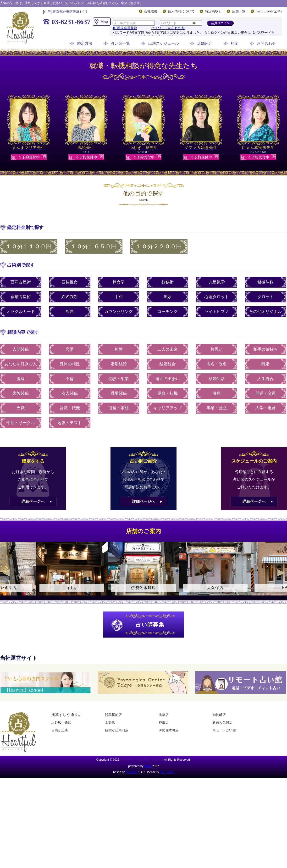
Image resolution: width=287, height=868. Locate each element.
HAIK (148, 766)
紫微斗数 (265, 282)
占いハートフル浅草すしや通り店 (142, 760)
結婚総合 (168, 364)
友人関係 (70, 393)
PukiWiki (132, 772)
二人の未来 (168, 349)
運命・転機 (168, 393)
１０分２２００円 (159, 246)
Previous (6, 573)
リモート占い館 (224, 730)
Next (281, 573)
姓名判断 (70, 297)
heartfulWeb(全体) (269, 11)
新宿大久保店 (222, 722)
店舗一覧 (239, 11)
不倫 (70, 379)
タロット (265, 297)
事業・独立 (217, 408)
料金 (235, 43)
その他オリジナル (265, 312)
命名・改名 (217, 364)
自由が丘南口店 (117, 730)
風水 (168, 297)
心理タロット (217, 297)
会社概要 (151, 11)
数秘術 (168, 282)
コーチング (168, 312)
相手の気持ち (265, 349)
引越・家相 (119, 408)
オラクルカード (21, 312)
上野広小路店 (61, 722)
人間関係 (21, 349)
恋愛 (70, 349)
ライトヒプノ (217, 312)
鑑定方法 (85, 43)
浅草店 (164, 715)
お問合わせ (266, 43)
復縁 (21, 379)
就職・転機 (70, 408)
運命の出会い (168, 379)
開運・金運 (266, 393)
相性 (119, 349)
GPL (163, 772)
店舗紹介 (205, 43)
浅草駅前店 (113, 715)
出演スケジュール (164, 43)
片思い (217, 349)
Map (104, 22)
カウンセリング (119, 312)
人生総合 (265, 379)
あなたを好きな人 (21, 364)
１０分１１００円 (29, 246)
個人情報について (181, 11)
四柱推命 (70, 282)
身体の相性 (70, 364)
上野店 (110, 722)
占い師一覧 (120, 43)
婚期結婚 (119, 364)
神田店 (164, 722)
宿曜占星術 (21, 297)
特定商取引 (213, 11)
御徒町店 (219, 715)
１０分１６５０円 (94, 246)
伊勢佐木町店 (169, 730)
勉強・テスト (70, 423)
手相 (119, 297)
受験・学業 (119, 379)
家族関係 (21, 393)
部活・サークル (21, 423)
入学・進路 (266, 408)
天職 (21, 408)
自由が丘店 (60, 730)
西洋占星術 (21, 282)
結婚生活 (217, 379)
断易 (70, 312)
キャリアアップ (168, 408)
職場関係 (119, 393)
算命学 (119, 282)
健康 (217, 393)
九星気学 (217, 282)
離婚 (265, 364)
